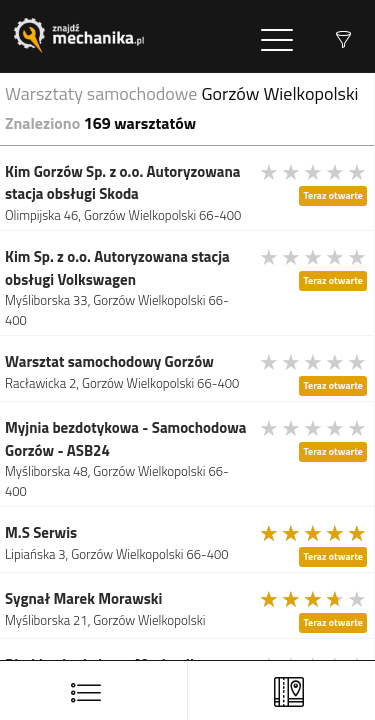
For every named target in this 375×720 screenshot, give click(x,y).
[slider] (314, 172)
